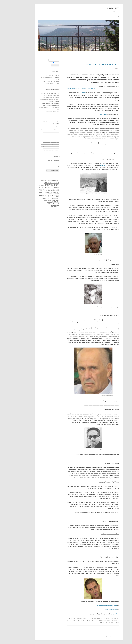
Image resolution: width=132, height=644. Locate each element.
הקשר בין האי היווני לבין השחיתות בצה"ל (94, 606)
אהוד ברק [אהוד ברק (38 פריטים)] (35, 181)
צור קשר (49, 16)
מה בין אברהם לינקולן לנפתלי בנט (39, 126)
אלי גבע (67, 620)
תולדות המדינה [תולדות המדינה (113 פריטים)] (40, 204)
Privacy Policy (59, 16)
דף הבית (105, 16)
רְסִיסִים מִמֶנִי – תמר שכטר (41, 160)
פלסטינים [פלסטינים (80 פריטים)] (35, 198)
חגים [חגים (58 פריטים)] (31, 191)
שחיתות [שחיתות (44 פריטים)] (36, 200)
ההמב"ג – (70, 93)
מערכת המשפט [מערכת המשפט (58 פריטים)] (31, 195)
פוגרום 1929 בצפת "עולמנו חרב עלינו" (38, 130)
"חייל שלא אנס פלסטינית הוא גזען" (39, 98)
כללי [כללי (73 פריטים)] (27, 192)
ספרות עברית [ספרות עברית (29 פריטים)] (40, 197)
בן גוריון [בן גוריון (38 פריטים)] (45, 189)
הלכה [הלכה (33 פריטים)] (27, 189)
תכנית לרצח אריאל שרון (93, 622)
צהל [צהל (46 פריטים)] (30, 198)
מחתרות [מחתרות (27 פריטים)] (34, 194)
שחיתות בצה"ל (103, 622)
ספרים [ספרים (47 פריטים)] (36, 197)
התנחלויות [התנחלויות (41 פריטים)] (41, 191)
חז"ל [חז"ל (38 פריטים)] (28, 191)
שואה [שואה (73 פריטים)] (41, 200)
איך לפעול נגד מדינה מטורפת (40, 75)
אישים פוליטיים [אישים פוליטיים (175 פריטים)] (39, 185)
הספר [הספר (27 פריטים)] (46, 191)
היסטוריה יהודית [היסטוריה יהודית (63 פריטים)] (34, 189)
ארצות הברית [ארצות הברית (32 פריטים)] (29, 187)
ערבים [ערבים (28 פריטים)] (45, 198)
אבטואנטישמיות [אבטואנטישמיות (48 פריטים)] (42, 181)
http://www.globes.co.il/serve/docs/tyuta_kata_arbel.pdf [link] (68, 89)
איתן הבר (78, 620)
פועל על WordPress (95, 637)
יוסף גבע (63, 620)
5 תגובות (104, 68)
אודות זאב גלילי (87, 16)
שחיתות (98, 620)
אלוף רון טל (72, 620)
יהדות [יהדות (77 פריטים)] (35, 192)
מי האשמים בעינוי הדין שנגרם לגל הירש (37, 128)
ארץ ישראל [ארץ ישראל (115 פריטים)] (37, 187)
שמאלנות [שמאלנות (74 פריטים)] (43, 202)
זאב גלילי (99, 618)
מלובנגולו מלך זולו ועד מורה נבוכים (38, 81)
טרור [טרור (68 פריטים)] (40, 192)
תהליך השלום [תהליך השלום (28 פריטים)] (37, 202)
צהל (102, 620)
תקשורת (94, 620)
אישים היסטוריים (73, 618)
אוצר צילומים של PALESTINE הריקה (38, 106)
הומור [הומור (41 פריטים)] (41, 189)
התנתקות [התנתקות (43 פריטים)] (36, 191)
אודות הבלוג (96, 16)
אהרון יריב (83, 620)
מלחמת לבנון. (90, 115)
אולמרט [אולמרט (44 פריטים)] (30, 181)
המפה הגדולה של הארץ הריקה (39, 112)
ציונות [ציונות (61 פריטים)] (45, 200)
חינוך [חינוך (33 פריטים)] (45, 192)
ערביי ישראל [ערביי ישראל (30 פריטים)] (31, 197)
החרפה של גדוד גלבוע (98, 610)
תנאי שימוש (104, 637)
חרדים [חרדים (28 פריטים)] (43, 192)
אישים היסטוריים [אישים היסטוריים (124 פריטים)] (39, 182)
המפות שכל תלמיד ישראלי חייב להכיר (38, 104)
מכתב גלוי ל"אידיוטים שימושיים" (39, 83)
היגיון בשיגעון (100, 8)
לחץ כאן (102, 614)
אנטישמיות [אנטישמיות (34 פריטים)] (29, 185)
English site (70, 16)
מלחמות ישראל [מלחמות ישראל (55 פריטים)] (42, 195)
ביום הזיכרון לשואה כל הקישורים (39, 150)
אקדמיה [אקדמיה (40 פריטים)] (45, 187)
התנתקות (66, 618)
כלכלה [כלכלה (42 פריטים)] (31, 192)
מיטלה (59, 620)
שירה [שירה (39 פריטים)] (33, 200)
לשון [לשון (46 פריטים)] (45, 194)
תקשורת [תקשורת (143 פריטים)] (43, 206)
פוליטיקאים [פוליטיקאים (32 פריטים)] (41, 198)
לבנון (62, 618)
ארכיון (78, 16)
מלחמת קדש (91, 166)
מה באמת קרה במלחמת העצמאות (38, 132)
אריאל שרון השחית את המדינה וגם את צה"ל (89, 64)
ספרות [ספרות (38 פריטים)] (45, 197)
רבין (55, 620)
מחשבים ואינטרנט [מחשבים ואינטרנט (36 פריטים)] (40, 194)
